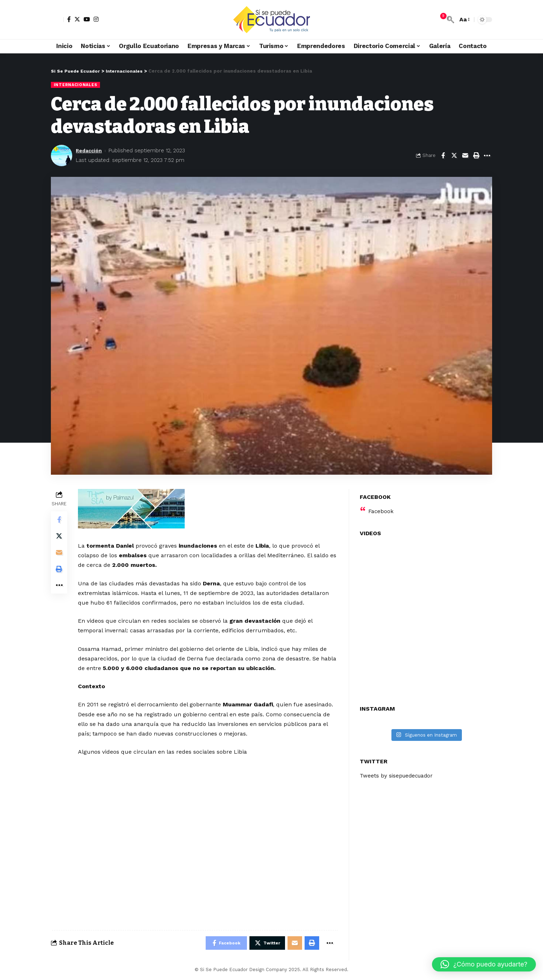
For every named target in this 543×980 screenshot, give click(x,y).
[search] (450, 20)
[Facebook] (69, 19)
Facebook (381, 507)
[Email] (465, 156)
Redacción (90, 151)
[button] (484, 964)
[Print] (476, 156)
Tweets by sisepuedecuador (398, 772)
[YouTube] (87, 19)
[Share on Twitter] (454, 156)
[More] (487, 156)
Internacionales (77, 85)
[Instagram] (96, 19)
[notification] (440, 20)
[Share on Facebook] (443, 156)
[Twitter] (77, 19)
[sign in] (57, 20)
